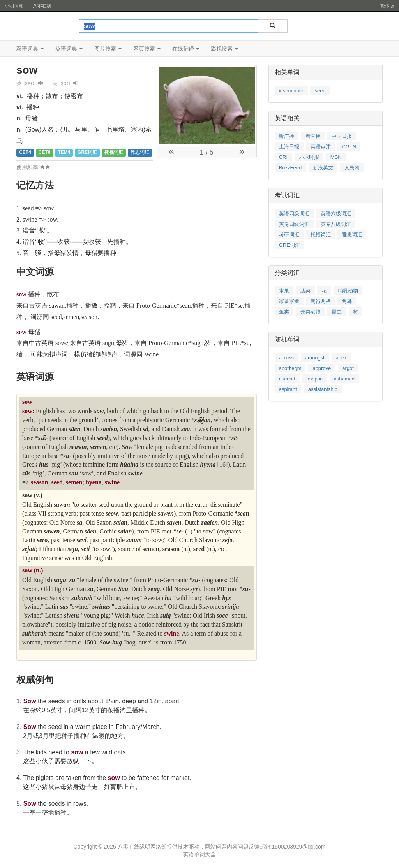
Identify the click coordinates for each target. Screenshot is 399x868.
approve (322, 368)
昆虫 (337, 312)
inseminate (291, 91)
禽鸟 (347, 301)
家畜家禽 (289, 301)
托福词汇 (321, 235)
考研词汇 (289, 235)
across (286, 358)
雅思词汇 (352, 235)
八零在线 (42, 6)
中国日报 (342, 136)
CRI (283, 157)
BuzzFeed (290, 168)
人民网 (352, 168)
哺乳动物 (348, 291)
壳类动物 (311, 312)
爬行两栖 (321, 301)
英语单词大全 (199, 854)
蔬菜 (305, 291)
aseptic (314, 379)
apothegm (290, 368)
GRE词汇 (290, 245)
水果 (284, 291)
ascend (287, 379)
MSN (336, 157)
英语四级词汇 (294, 214)
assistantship (323, 389)
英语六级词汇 (336, 214)
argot (348, 368)
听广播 (287, 136)
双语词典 (30, 49)
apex (341, 358)
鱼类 (284, 312)
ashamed (344, 379)
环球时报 (309, 157)
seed (320, 91)
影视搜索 (224, 49)
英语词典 (69, 49)
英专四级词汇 (294, 224)
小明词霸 (14, 6)
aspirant (288, 389)
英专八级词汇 (336, 224)
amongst (315, 358)
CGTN (349, 147)
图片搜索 (108, 49)
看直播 (313, 136)
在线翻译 (186, 49)
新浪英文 (323, 168)
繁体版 (387, 6)
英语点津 (321, 147)
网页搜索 (147, 49)
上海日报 (289, 147)
